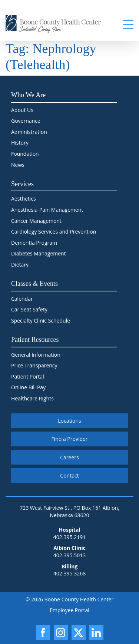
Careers (69, 457)
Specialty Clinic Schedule (41, 321)
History (20, 143)
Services (22, 184)
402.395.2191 (69, 537)
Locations (69, 421)
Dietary (20, 265)
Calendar (22, 299)
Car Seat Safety (29, 309)
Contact (69, 475)
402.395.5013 (69, 555)
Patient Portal (28, 377)
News (18, 165)
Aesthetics (24, 199)
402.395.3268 (69, 573)
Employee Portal (69, 610)
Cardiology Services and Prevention (54, 232)
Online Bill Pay (28, 387)
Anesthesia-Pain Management (47, 210)
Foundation (25, 154)
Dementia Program (34, 243)
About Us (22, 110)
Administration (29, 132)
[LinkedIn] (96, 633)
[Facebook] (43, 633)
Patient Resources (35, 340)
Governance (26, 121)
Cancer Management (36, 221)
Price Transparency (34, 365)
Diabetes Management (39, 253)
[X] (79, 633)
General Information (36, 355)
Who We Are (28, 95)
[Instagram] (61, 633)
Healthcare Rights (32, 398)
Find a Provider (69, 439)
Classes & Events (34, 284)
